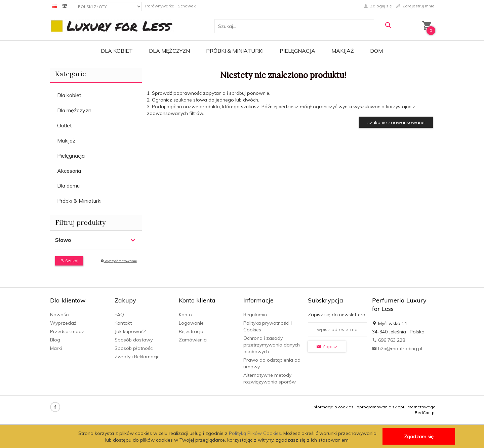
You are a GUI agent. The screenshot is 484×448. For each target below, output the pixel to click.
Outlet (65, 125)
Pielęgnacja (297, 51)
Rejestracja (191, 331)
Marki (56, 348)
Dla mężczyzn (169, 51)
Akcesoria (69, 171)
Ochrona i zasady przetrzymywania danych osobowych (272, 345)
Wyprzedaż (63, 323)
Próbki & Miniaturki (235, 51)
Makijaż (343, 51)
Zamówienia (193, 340)
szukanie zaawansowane (396, 122)
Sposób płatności (134, 348)
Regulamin (255, 315)
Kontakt (123, 323)
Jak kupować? (130, 331)
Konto (185, 315)
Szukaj (69, 261)
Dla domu (68, 186)
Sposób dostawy (134, 340)
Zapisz (327, 347)
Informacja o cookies (333, 407)
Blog (55, 340)
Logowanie (191, 323)
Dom (376, 51)
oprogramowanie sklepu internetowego (396, 407)
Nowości (60, 315)
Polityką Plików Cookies (255, 433)
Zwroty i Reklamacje (137, 357)
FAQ (119, 315)
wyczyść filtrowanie (119, 261)
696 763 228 (389, 340)
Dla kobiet (117, 51)
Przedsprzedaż (67, 331)
